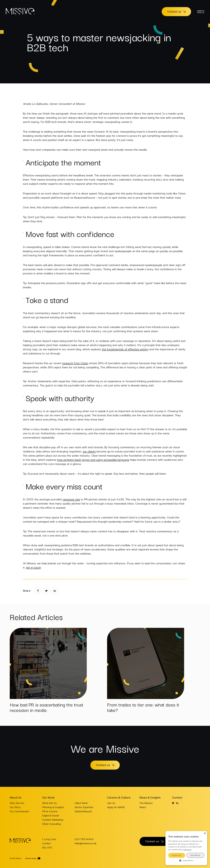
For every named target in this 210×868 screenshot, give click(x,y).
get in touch (33, 567)
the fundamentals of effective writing (125, 349)
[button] (186, 860)
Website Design (31, 858)
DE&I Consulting (52, 824)
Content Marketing (53, 819)
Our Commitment (19, 811)
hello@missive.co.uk (86, 843)
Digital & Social (50, 815)
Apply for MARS (116, 807)
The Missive (146, 803)
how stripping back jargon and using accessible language (93, 460)
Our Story (15, 807)
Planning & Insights (53, 807)
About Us (16, 797)
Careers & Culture (119, 797)
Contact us (174, 11)
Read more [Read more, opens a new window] (187, 850)
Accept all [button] (177, 855)
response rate (71, 499)
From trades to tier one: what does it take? (143, 707)
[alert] (186, 848)
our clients (89, 451)
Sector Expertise (84, 807)
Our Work (48, 797)
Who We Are (17, 803)
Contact (177, 797)
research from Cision (75, 363)
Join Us (111, 803)
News (143, 807)
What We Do (50, 803)
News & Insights (150, 797)
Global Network (83, 811)
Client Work (81, 803)
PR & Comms (50, 811)
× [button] (205, 833)
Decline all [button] (196, 855)
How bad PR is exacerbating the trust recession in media (47, 707)
